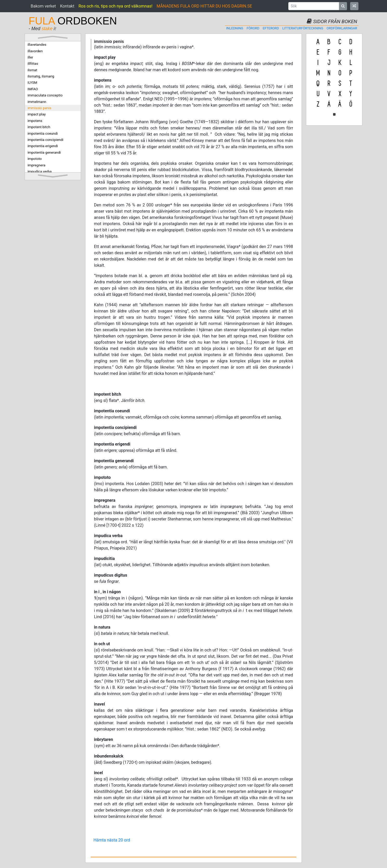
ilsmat (32, 70)
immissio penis (39, 108)
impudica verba (40, 171)
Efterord (271, 28)
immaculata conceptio (45, 95)
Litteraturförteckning (303, 28)
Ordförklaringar (342, 28)
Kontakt (67, 6)
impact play (37, 114)
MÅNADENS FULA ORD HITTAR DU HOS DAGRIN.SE (204, 6)
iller (30, 57)
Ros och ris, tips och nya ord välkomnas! (115, 6)
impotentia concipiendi (45, 140)
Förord (253, 28)
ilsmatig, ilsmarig (41, 76)
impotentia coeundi (43, 133)
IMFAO (33, 89)
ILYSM (32, 82)
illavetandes (37, 44)
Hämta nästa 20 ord (112, 840)
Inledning (235, 28)
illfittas (33, 63)
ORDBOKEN (73, 21)
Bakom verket (43, 6)
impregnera (36, 165)
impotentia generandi (44, 152)
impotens (35, 121)
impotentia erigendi (43, 146)
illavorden (35, 51)
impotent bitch (39, 127)
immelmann (37, 102)
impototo (35, 159)
